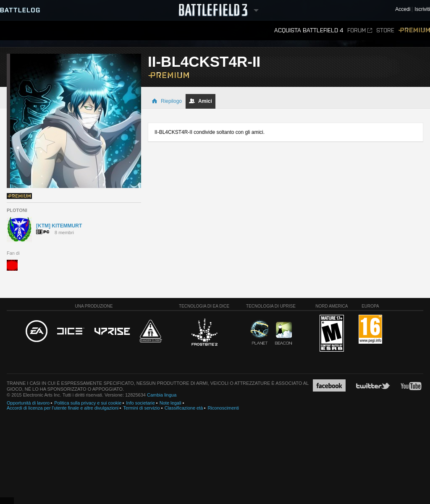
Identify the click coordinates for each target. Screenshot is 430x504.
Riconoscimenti (223, 408)
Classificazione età (184, 408)
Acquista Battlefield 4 (309, 30)
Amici (201, 101)
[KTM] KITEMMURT (59, 226)
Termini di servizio (141, 408)
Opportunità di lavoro (28, 403)
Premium (414, 30)
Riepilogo (167, 101)
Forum (360, 30)
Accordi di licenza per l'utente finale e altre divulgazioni (63, 408)
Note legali (170, 403)
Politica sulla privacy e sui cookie (88, 403)
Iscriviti (422, 9)
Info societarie (140, 403)
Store (385, 30)
